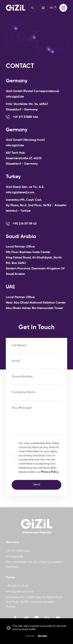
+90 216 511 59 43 (17, 586)
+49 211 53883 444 (18, 551)
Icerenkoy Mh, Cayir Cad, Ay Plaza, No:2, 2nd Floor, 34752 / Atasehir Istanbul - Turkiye (34, 602)
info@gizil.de (15, 557)
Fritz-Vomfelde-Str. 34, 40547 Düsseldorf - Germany (36, 565)
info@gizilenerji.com (20, 592)
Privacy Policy (50, 472)
